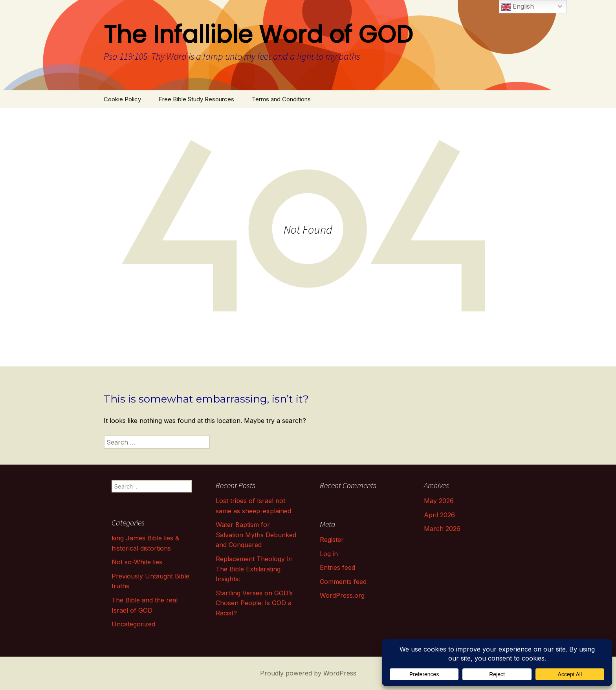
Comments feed (343, 582)
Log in (329, 554)
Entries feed (337, 567)
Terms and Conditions (281, 99)
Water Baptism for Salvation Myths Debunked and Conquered (256, 535)
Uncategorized (133, 624)
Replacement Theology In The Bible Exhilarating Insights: (254, 569)
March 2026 (442, 529)
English (518, 7)
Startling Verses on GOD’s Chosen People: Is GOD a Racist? (254, 603)
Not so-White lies (137, 562)
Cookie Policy (122, 99)
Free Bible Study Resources (196, 99)
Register (332, 540)
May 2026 (439, 501)
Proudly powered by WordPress (308, 673)
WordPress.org (342, 595)
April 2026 (439, 515)
